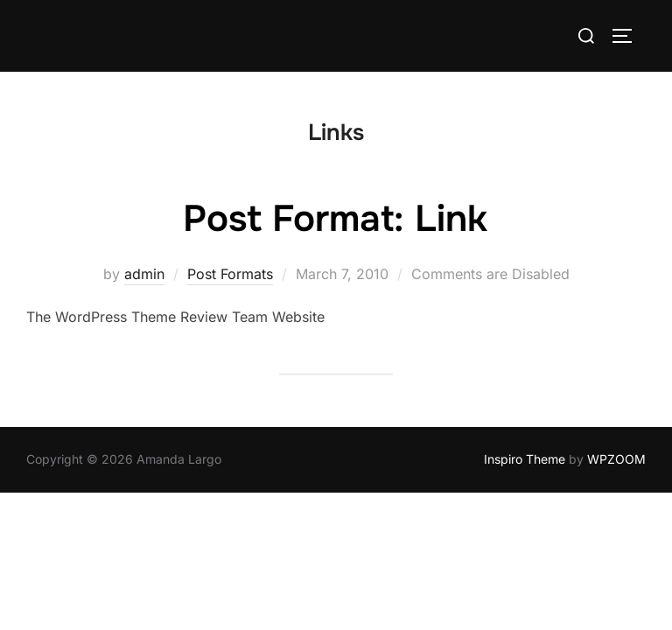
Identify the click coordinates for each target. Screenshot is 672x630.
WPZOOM (616, 459)
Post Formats (230, 274)
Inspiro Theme (525, 459)
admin (144, 274)
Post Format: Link (335, 219)
